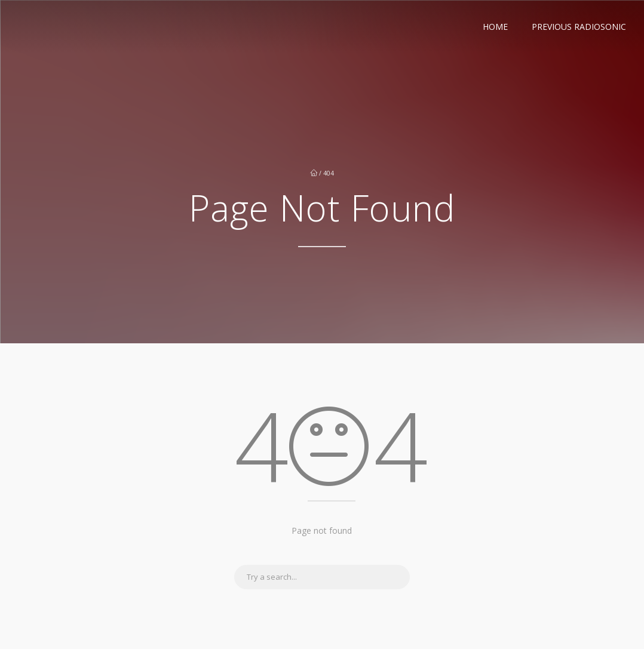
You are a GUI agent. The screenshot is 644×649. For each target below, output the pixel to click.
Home (495, 27)
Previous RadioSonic (579, 27)
